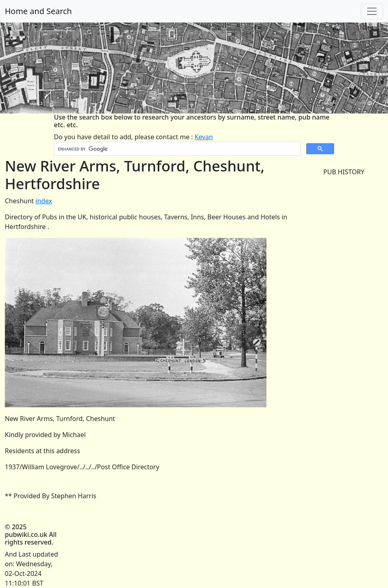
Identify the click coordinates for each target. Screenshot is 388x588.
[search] (176, 149)
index (44, 201)
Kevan (204, 137)
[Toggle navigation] (372, 11)
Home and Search (38, 11)
